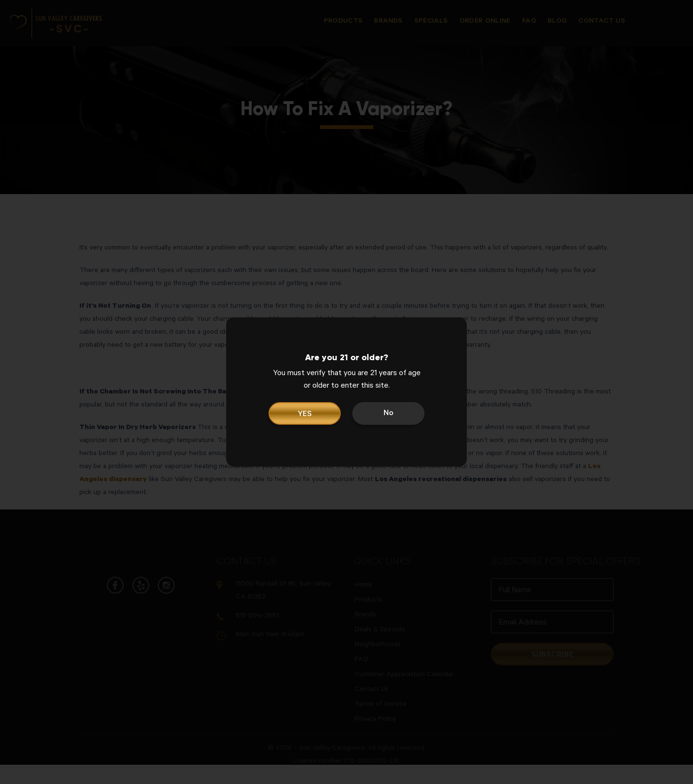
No (388, 414)
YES (305, 415)
